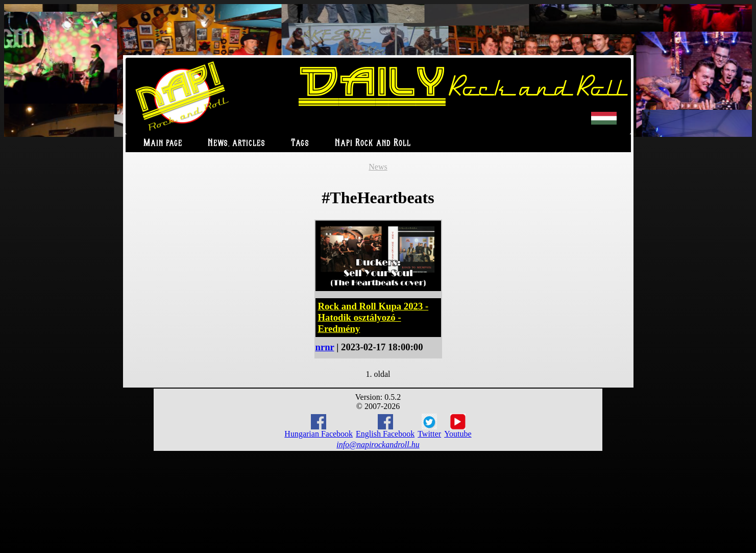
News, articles (237, 143)
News (378, 167)
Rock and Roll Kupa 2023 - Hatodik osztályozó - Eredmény (373, 317)
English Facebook (385, 426)
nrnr (325, 347)
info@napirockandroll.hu (378, 444)
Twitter (429, 426)
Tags (300, 143)
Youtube (458, 426)
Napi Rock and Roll (373, 143)
